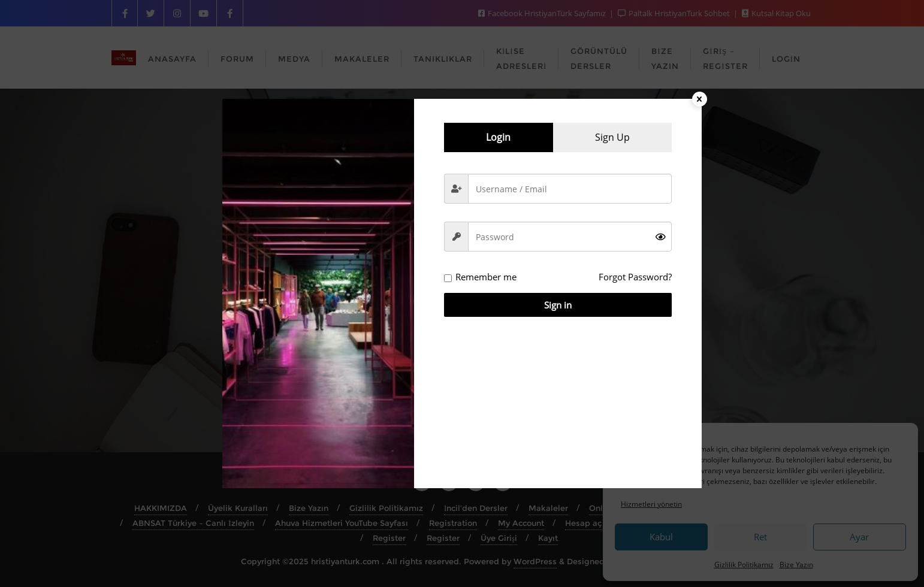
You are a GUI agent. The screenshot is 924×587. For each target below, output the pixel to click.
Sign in (558, 305)
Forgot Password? (635, 277)
